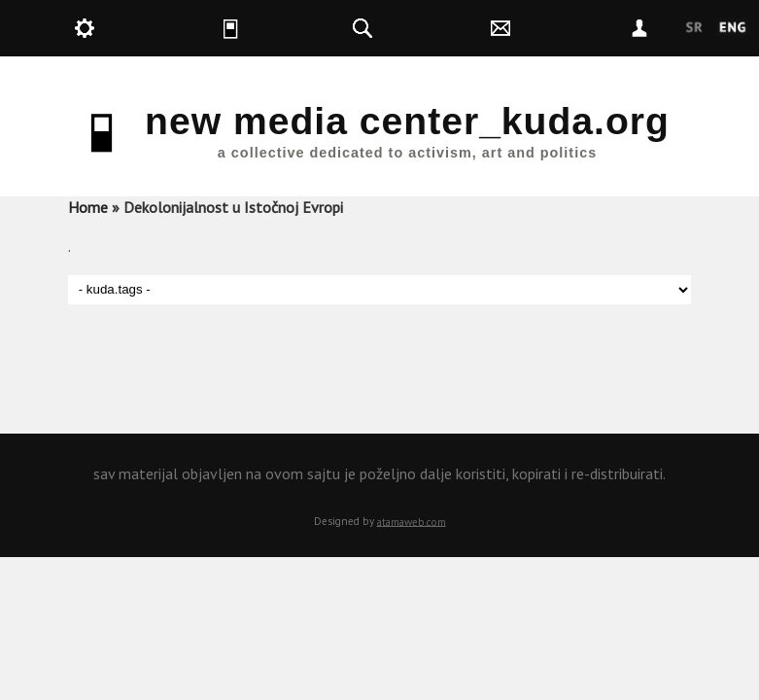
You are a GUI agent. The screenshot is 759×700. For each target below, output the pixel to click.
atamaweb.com (412, 521)
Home (88, 207)
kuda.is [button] (271, 28)
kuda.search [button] (410, 28)
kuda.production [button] (132, 28)
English (732, 28)
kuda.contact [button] (549, 28)
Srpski (694, 28)
